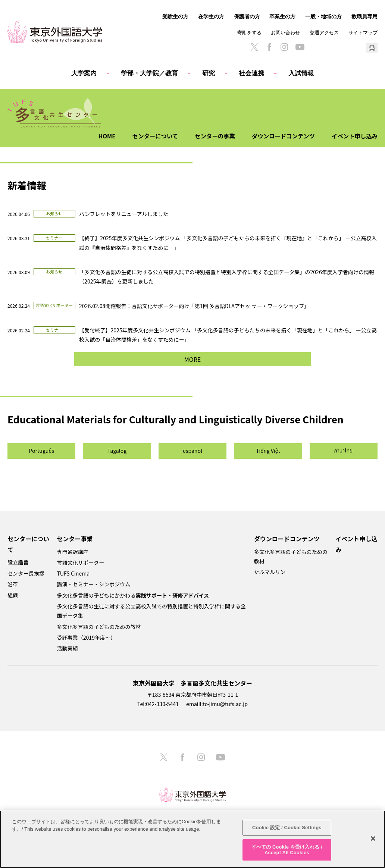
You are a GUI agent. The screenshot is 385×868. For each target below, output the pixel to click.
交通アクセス (324, 33)
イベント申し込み (354, 136)
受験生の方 (175, 16)
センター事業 (75, 539)
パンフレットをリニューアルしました (124, 214)
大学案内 (84, 73)
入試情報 (301, 73)
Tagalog (117, 451)
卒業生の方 (282, 16)
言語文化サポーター (80, 563)
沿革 (13, 584)
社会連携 (251, 73)
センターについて (148, 136)
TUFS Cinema (73, 573)
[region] (192, 839)
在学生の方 (211, 16)
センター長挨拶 (26, 573)
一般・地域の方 (323, 16)
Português (42, 451)
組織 (13, 595)
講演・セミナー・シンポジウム (93, 584)
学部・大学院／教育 (149, 73)
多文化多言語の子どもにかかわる (133, 595)
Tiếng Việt (268, 451)
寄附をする (249, 33)
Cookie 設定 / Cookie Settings (287, 828)
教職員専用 (364, 16)
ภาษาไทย (343, 451)
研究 (209, 73)
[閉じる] (373, 839)
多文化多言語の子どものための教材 (99, 627)
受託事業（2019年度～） (86, 637)
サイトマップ (363, 33)
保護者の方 (247, 16)
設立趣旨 (18, 562)
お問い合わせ (285, 33)
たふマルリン (270, 572)
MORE (192, 359)
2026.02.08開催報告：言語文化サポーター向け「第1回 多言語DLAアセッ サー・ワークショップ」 (194, 306)
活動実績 (67, 648)
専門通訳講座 (72, 552)
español (192, 451)
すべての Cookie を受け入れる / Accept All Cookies (287, 850)
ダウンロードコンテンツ (280, 136)
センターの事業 (210, 136)
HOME (98, 136)
